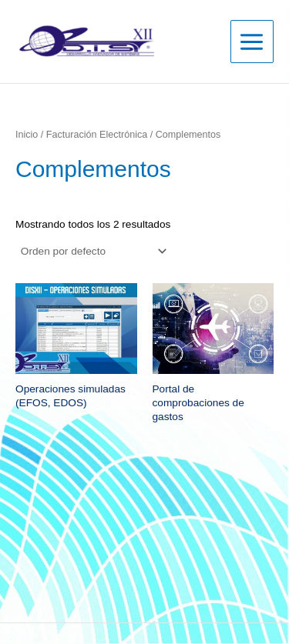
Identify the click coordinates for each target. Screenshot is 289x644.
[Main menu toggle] (252, 42)
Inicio (27, 135)
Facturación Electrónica (97, 135)
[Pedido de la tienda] (92, 251)
